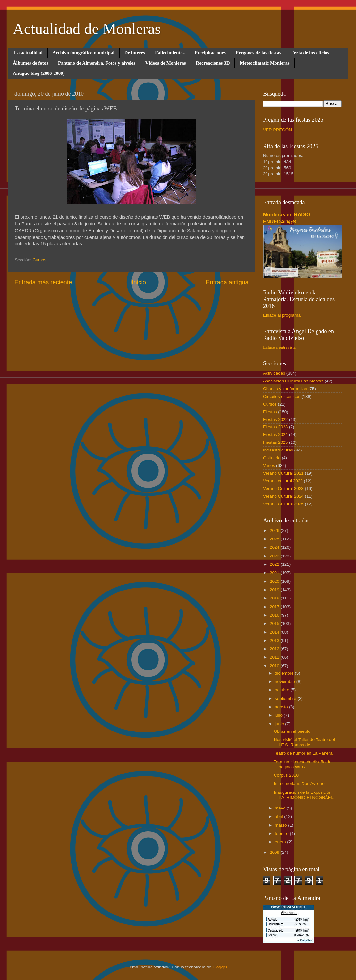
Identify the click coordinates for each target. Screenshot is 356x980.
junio (280, 724)
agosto (282, 707)
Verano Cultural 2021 (283, 473)
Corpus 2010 (286, 775)
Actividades (274, 373)
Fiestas (270, 412)
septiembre (286, 699)
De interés (135, 53)
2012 (275, 649)
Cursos (40, 260)
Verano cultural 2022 (283, 481)
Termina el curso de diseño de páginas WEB (303, 764)
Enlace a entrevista (279, 347)
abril (280, 816)
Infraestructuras (278, 450)
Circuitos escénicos (282, 396)
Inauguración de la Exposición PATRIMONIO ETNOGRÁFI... (305, 795)
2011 (275, 657)
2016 (275, 615)
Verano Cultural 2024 (283, 496)
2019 (275, 590)
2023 (275, 556)
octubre (283, 690)
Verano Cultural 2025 (283, 504)
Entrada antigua (227, 282)
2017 (275, 607)
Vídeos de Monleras (166, 63)
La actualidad (28, 53)
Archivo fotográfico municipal (84, 53)
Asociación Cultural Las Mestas (293, 381)
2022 (275, 564)
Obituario (272, 458)
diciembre (285, 673)
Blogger (220, 967)
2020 (275, 581)
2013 (275, 640)
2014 (275, 632)
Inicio (139, 282)
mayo (281, 808)
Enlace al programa (282, 315)
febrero (282, 833)
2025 (275, 539)
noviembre (286, 682)
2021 (275, 573)
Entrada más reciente (43, 282)
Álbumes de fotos (30, 63)
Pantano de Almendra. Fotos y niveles (97, 63)
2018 (275, 598)
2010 (275, 666)
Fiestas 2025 (275, 442)
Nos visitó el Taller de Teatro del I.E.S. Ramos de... (304, 742)
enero (281, 842)
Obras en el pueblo (292, 731)
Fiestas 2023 (275, 427)
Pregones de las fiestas (259, 53)
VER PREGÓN (277, 130)
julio (279, 715)
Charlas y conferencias (285, 389)
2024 (275, 547)
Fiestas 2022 (275, 420)
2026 (275, 531)
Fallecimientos (170, 53)
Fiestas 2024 (275, 435)
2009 (275, 852)
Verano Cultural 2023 (283, 489)
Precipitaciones (210, 53)
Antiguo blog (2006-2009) (39, 73)
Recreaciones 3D (213, 63)
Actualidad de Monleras (87, 29)
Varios (269, 465)
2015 (275, 623)
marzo (281, 825)
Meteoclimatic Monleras (264, 63)
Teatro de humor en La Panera (303, 753)
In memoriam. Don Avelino (299, 784)
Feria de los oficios (310, 53)
